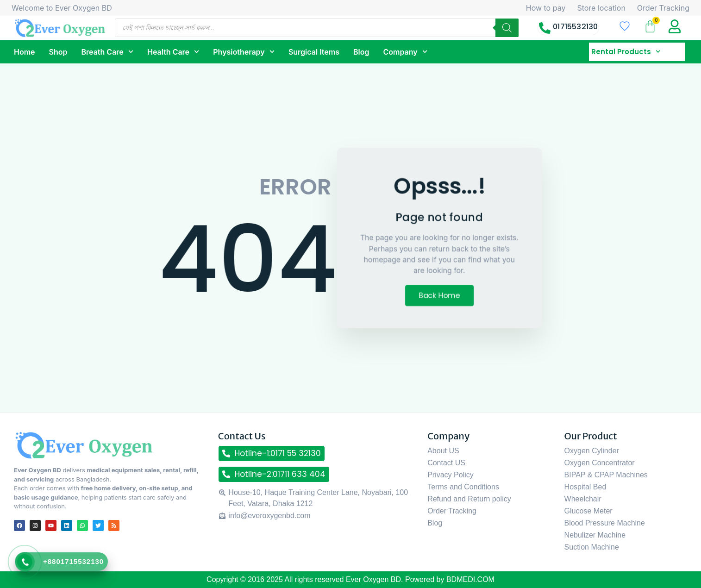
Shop (58, 52)
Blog (361, 52)
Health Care (173, 52)
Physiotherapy (244, 52)
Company (405, 52)
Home (25, 52)
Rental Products (626, 52)
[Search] (507, 28)
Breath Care (107, 52)
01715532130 (575, 27)
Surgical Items (314, 52)
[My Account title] (675, 26)
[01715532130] (545, 28)
